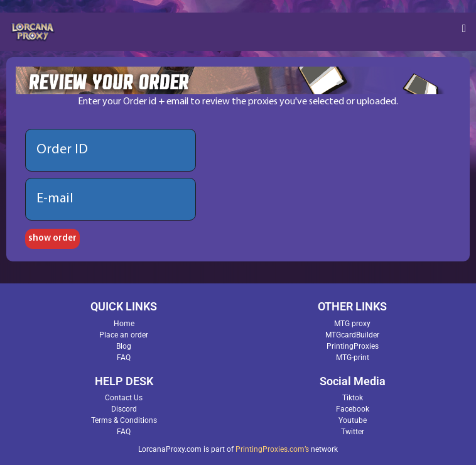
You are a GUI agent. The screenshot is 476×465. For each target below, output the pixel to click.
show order (52, 238)
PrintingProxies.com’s (272, 449)
